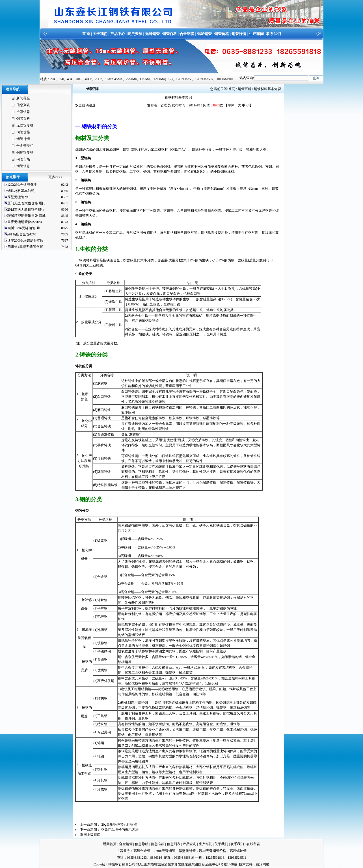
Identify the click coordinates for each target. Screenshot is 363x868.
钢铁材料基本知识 (21, 191)
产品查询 (189, 844)
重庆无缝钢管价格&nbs (25, 222)
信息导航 (142, 844)
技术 (242, 864)
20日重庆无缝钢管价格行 (26, 209)
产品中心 (118, 34)
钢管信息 (23, 166)
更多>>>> (56, 177)
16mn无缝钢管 (164, 851)
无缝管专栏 (25, 125)
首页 (232, 89)
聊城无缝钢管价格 (213, 851)
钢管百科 (170, 34)
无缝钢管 (152, 34)
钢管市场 (23, 159)
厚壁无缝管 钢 (18, 197)
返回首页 (110, 844)
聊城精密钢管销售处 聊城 (26, 216)
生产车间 (256, 34)
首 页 (86, 34)
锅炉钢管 (204, 34)
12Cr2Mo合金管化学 (22, 185)
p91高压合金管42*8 (22, 234)
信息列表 (23, 105)
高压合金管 (142, 851)
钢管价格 (222, 34)
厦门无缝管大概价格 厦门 (26, 203)
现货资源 (135, 34)
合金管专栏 (25, 146)
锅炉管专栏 (25, 152)
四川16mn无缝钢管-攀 (24, 228)
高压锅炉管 (238, 851)
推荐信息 (23, 112)
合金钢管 (187, 34)
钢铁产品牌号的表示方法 (120, 830)
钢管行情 (239, 34)
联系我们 (274, 34)
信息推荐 (157, 844)
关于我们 (100, 34)
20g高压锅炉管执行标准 (119, 825)
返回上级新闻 (90, 835)
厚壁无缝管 (187, 851)
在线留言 (253, 844)
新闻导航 (23, 98)
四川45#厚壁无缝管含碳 (25, 247)
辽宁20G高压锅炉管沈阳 (26, 240)
